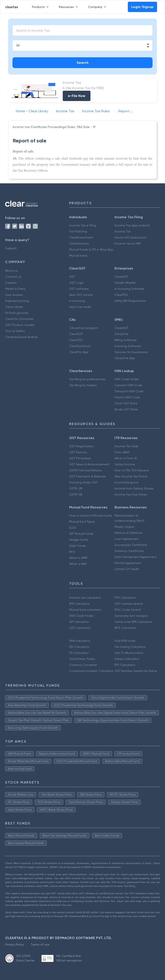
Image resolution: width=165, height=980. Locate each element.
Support (11, 248)
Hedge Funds (79, 540)
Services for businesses (131, 352)
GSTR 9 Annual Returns (86, 470)
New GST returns (81, 295)
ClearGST (121, 277)
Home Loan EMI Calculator (133, 622)
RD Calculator (79, 647)
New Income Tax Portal (131, 476)
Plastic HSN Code (127, 397)
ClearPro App (79, 352)
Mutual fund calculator (85, 610)
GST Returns (78, 452)
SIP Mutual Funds (81, 534)
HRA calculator (80, 641)
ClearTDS (121, 295)
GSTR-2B (76, 488)
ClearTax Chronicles (19, 319)
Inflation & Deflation (129, 533)
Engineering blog (17, 301)
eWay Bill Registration (130, 301)
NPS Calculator (125, 628)
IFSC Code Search (128, 610)
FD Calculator (79, 653)
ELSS (73, 528)
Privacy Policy (15, 944)
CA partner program (84, 328)
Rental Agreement (128, 563)
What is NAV (78, 564)
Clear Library (14, 307)
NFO (72, 552)
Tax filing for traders (83, 385)
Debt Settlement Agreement (136, 557)
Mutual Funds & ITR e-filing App (91, 249)
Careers (11, 283)
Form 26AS (122, 452)
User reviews (14, 295)
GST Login (76, 283)
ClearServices (79, 243)
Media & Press (15, 289)
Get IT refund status (129, 653)
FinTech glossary (17, 313)
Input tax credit (80, 307)
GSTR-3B (76, 494)
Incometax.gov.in (127, 482)
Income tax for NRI (128, 243)
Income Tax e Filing (83, 225)
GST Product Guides (20, 325)
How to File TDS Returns (132, 470)
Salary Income (125, 464)
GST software (79, 289)
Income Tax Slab (126, 446)
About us (12, 271)
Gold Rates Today (82, 659)
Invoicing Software (128, 346)
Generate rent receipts (131, 616)
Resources (69, 7)
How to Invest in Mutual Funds (91, 516)
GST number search (129, 604)
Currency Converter (83, 665)
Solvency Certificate (129, 551)
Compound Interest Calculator (91, 671)
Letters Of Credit (127, 569)
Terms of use (40, 944)
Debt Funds (77, 546)
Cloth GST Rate (126, 403)
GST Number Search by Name (136, 671)
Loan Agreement (127, 539)
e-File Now (77, 96)
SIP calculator (79, 622)
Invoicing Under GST (83, 482)
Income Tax (123, 231)
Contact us (13, 277)
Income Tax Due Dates (131, 494)
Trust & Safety (15, 331)
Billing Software (126, 340)
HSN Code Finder (127, 379)
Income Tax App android (132, 225)
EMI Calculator (79, 604)
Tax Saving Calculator (130, 647)
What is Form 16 (126, 458)
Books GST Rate (126, 409)
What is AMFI (78, 558)
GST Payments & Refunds (87, 476)
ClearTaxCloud (80, 346)
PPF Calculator (125, 598)
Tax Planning (78, 231)
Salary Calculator (127, 659)
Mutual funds (78, 256)
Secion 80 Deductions (131, 237)
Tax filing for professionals (87, 379)
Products (41, 7)
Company (98, 7)
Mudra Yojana (124, 527)
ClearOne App (125, 358)
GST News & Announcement (89, 464)
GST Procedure (80, 458)
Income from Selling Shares (134, 488)
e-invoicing (77, 301)
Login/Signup (142, 7)
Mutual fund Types (82, 522)
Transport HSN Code (129, 391)
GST (72, 277)
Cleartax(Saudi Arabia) (21, 337)
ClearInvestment (81, 237)
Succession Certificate (131, 545)
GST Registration (81, 446)
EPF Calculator (125, 665)
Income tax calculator (85, 598)
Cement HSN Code (128, 385)
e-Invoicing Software (129, 289)
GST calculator (80, 628)
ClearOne (121, 334)
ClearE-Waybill (125, 283)
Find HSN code (125, 641)
